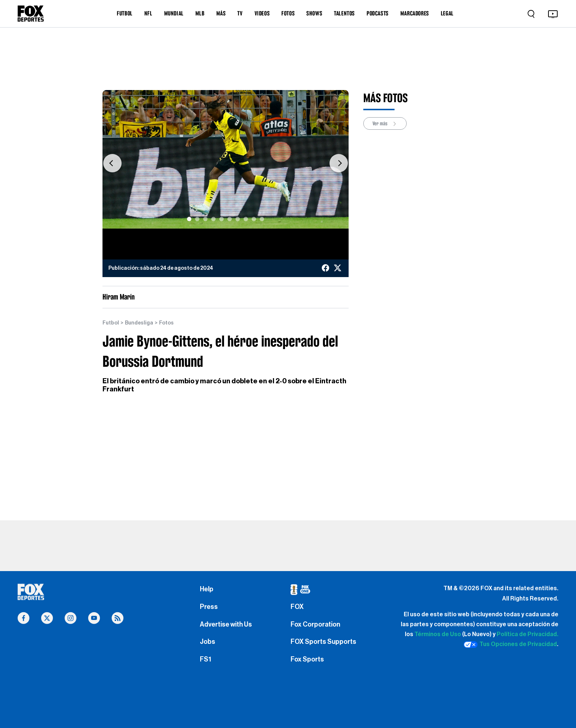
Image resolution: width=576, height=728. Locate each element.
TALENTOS (344, 13)
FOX (297, 607)
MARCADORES (415, 13)
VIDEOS (262, 13)
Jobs (208, 642)
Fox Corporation (315, 624)
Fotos (166, 323)
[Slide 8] (246, 219)
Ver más (385, 124)
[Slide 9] (254, 219)
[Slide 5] (222, 219)
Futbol (111, 323)
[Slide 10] (262, 219)
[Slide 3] (205, 219)
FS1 (206, 659)
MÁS (221, 13)
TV (240, 13)
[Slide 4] (213, 219)
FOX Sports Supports (323, 642)
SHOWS (314, 13)
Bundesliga (139, 323)
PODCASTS (378, 13)
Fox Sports (307, 659)
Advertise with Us (226, 624)
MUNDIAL (174, 13)
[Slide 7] (238, 219)
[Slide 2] (197, 219)
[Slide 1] (189, 219)
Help (207, 589)
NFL (148, 13)
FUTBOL (125, 13)
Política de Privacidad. (528, 634)
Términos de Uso (438, 634)
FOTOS (288, 13)
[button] (112, 163)
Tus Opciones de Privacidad (510, 645)
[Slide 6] (230, 219)
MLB (200, 13)
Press (209, 607)
